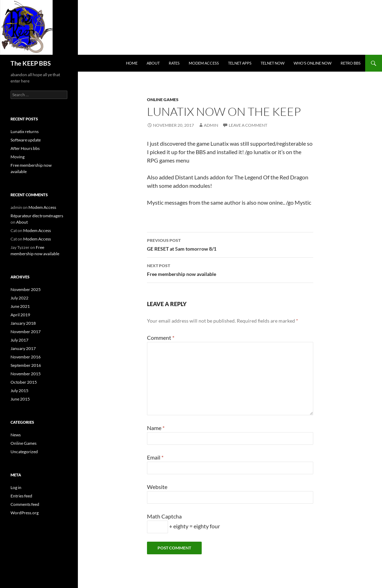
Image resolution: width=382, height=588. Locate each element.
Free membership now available (230, 269)
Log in (16, 487)
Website (157, 487)
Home (132, 63)
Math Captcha (164, 516)
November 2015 (26, 374)
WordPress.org (25, 513)
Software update (26, 140)
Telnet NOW (273, 63)
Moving (18, 157)
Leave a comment (248, 125)
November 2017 (26, 332)
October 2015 (24, 382)
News (16, 435)
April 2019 (20, 315)
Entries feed (21, 496)
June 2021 (20, 306)
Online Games (163, 100)
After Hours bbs (25, 148)
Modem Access (204, 63)
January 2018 (23, 323)
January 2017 (23, 348)
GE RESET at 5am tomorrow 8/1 (230, 244)
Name (156, 428)
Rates (174, 63)
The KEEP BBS (31, 63)
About (153, 63)
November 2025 (26, 289)
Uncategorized (24, 452)
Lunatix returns (25, 131)
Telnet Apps (240, 63)
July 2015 (19, 391)
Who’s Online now (313, 63)
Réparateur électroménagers (37, 216)
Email (155, 457)
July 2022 (19, 298)
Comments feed (25, 504)
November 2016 (26, 357)
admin (211, 125)
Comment (161, 338)
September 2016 (26, 365)
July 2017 (19, 340)
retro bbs (351, 63)
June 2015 (20, 399)
